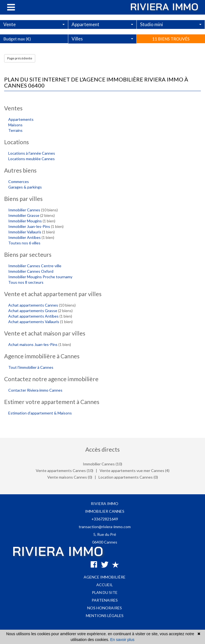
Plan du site (105, 592)
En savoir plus (122, 640)
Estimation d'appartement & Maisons (40, 413)
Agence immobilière (105, 577)
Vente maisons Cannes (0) (70, 477)
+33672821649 (105, 519)
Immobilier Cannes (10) (102, 464)
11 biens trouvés (171, 51)
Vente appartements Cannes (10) (65, 470)
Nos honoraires (105, 608)
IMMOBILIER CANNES (105, 511)
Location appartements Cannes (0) (128, 477)
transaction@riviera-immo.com (105, 527)
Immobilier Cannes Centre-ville (35, 266)
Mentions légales (105, 616)
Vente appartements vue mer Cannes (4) (135, 470)
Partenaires (105, 600)
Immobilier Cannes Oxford (31, 271)
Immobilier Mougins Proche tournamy (40, 277)
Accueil (105, 585)
